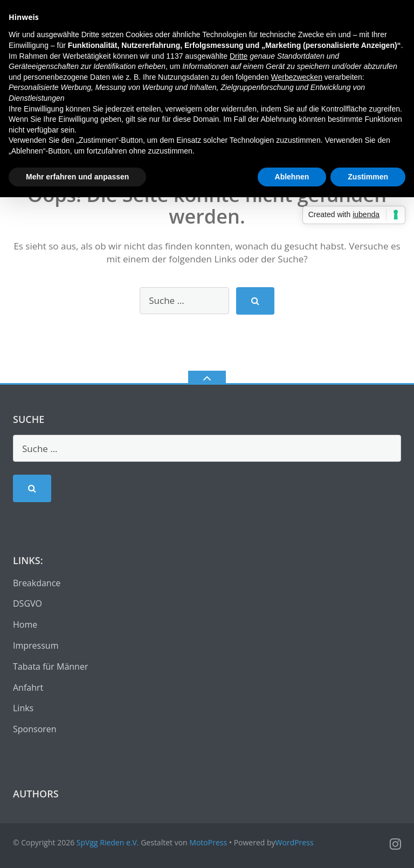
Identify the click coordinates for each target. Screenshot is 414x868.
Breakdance (37, 583)
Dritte (239, 56)
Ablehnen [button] (292, 177)
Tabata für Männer (50, 666)
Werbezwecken (296, 77)
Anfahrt (28, 688)
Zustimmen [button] (368, 177)
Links (23, 708)
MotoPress (208, 842)
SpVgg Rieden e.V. (108, 842)
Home (25, 624)
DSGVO (27, 603)
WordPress (295, 842)
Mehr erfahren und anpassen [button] (77, 177)
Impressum (36, 645)
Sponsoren (35, 729)
